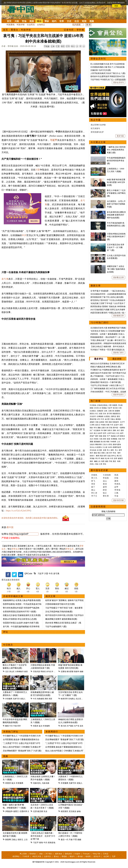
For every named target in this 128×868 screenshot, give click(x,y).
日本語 (106, 854)
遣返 (95, 453)
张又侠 (115, 408)
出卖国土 (93, 411)
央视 (104, 450)
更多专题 (120, 136)
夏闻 (116, 481)
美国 (32, 21)
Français (86, 854)
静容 (105, 490)
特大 (73, 46)
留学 (120, 450)
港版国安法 (116, 414)
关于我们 (49, 854)
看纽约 (72, 856)
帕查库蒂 (64, 699)
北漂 (35, 811)
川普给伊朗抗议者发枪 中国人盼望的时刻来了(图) (116, 237)
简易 (116, 475)
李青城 (117, 490)
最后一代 (64, 840)
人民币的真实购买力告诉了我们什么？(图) (108, 73)
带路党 (43, 671)
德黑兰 (16, 811)
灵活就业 (72, 811)
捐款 (41, 854)
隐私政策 (68, 854)
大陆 (17, 21)
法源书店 (47, 856)
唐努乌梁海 (117, 444)
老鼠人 (23, 699)
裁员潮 (40, 811)
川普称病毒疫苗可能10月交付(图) (60, 604)
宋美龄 (92, 458)
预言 (115, 461)
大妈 (101, 439)
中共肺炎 (93, 405)
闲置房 (36, 726)
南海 (41, 842)
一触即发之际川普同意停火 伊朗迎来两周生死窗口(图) (116, 150)
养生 (105, 464)
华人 (108, 450)
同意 (116, 6)
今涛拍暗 (107, 475)
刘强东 (96, 439)
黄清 (105, 484)
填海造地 (51, 842)
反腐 (103, 428)
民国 (101, 456)
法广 (91, 430)
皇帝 (116, 458)
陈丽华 (77, 671)
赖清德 (118, 419)
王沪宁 (122, 422)
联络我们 (33, 854)
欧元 (114, 433)
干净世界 (26, 856)
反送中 (116, 425)
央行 (118, 430)
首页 (9, 21)
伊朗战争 (9, 811)
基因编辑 (97, 442)
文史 (69, 21)
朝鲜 (105, 430)
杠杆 (91, 433)
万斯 (106, 422)
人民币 (109, 433)
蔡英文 (123, 436)
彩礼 (39, 783)
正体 (53, 46)
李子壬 (94, 496)
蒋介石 (119, 456)
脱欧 (114, 430)
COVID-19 (97, 408)
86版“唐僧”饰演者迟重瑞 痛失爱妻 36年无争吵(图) (116, 182)
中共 (24, 235)
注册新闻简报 (98, 507)
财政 (101, 436)
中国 (15, 726)
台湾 (118, 436)
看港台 (14, 30)
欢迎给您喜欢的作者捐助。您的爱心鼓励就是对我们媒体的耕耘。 (30, 518)
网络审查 (98, 444)
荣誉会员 (15, 549)
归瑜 (116, 478)
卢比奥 (120, 405)
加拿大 (110, 430)
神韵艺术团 (37, 856)
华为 (95, 428)
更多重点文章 (118, 277)
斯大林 (63, 726)
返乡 (40, 726)
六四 (120, 408)
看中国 (22, 11)
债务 (122, 430)
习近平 (54, 140)
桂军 (105, 456)
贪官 (121, 425)
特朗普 (115, 405)
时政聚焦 (11, 25)
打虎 (107, 428)
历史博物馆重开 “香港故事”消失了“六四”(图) (22, 751)
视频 (92, 21)
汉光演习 (93, 416)
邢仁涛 (94, 493)
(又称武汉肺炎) (102, 405)
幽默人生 (97, 461)
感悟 (107, 461)
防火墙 (103, 442)
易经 (92, 461)
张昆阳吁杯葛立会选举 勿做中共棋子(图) (21, 623)
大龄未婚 (45, 783)
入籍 (107, 453)
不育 (75, 840)
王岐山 (14, 840)
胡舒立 (20, 840)
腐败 (99, 428)
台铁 (106, 411)
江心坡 (105, 447)
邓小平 (98, 458)
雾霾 (91, 442)
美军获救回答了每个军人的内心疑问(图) (107, 297)
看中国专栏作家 (99, 470)
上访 (26, 840)
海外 (119, 453)
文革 (101, 464)
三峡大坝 (111, 411)
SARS (110, 447)
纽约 (54, 21)
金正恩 (107, 419)
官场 (24, 21)
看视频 (64, 856)
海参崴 (113, 436)
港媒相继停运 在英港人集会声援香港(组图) (22, 600)
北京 (7, 671)
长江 (97, 414)
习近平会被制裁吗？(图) (56, 627)
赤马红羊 (50, 671)
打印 (68, 46)
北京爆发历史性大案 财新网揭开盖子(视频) (108, 328)
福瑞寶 (88, 856)
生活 (77, 21)
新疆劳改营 (117, 447)
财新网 (8, 840)
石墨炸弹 (23, 811)
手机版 (47, 46)
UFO (99, 419)
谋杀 (81, 726)
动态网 (106, 856)
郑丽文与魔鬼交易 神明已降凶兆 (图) (106, 367)
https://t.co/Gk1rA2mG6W (18, 511)
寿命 (97, 464)
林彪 (102, 458)
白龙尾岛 (98, 447)
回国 (103, 453)
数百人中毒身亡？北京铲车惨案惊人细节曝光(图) (116, 193)
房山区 (12, 671)
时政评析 (21, 25)
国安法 (92, 414)
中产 (108, 436)
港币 (122, 433)
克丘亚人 (79, 699)
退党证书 (97, 856)
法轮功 (92, 444)
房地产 (92, 436)
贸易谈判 (116, 422)
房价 (105, 439)
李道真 (106, 478)
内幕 (108, 425)
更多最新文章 (118, 316)
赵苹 (116, 487)
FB (102, 430)
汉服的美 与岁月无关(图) (101, 70)
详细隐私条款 (25, 6)
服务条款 (59, 854)
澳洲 (97, 456)
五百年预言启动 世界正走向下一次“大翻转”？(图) (116, 247)
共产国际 (70, 726)
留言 (63, 46)
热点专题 (96, 120)
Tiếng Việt (96, 854)
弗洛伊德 (93, 419)
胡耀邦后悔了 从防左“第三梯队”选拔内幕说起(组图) (116, 269)
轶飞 (93, 481)
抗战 (109, 456)
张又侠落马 (95, 128)
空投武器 (36, 671)
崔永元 (98, 425)
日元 (118, 433)
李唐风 (117, 484)
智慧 (103, 461)
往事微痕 (100, 416)
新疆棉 (117, 411)
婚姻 (81, 671)
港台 (39, 21)
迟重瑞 (63, 671)
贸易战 (104, 408)
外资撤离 (9, 699)
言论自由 (93, 450)
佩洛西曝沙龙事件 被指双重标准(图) (61, 619)
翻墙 (7, 726)
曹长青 (106, 496)
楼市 (97, 436)
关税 (97, 422)
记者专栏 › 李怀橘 (74, 30)
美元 (95, 433)
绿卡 (111, 453)
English (77, 854)
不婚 (71, 840)
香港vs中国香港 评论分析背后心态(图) (20, 619)
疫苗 (101, 414)
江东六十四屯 (107, 444)
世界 (62, 21)
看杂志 (56, 856)
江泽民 (92, 425)
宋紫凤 (94, 475)
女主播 (100, 450)
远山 (105, 481)
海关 (91, 453)
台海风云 (41, 25)
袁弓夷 (5, 279)
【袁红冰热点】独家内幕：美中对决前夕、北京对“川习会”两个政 (43, 836)
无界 (114, 856)
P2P (123, 439)
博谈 (47, 21)
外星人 (92, 464)
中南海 (103, 425)
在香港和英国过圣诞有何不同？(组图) (20, 612)
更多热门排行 (118, 353)
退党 (118, 416)
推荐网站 (16, 856)
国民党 (114, 416)
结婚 (35, 783)
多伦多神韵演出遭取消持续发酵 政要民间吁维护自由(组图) (116, 215)
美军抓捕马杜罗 (97, 132)
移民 (112, 450)
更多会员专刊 (118, 82)
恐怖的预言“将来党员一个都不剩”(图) (106, 382)
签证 (99, 453)
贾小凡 (94, 478)
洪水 (105, 414)
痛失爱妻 (70, 671)
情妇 (91, 428)
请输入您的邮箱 (108, 511)
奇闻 (84, 21)
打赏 (58, 46)
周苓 (93, 484)
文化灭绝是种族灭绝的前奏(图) (59, 612)
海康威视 (40, 699)
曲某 (26, 671)
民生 (115, 453)
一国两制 (122, 428)
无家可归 (16, 699)
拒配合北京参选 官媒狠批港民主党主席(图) (22, 615)
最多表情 (117, 359)
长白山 (92, 447)
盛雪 (105, 487)
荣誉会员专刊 (98, 59)
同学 (19, 726)
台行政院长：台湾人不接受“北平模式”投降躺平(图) (116, 204)
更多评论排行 (118, 395)
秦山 (93, 490)
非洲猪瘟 (114, 439)
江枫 (116, 493)
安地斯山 (72, 699)
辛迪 (116, 496)
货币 (105, 433)
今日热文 (8, 645)
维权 (108, 442)
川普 (38, 170)
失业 (45, 811)
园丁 (93, 487)
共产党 (77, 726)
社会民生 (31, 25)
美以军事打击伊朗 (98, 125)
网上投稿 (23, 854)
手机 (111, 461)
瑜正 (105, 493)
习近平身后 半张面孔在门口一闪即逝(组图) (108, 79)
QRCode (28, 574)
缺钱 (79, 811)
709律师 (113, 442)
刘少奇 (107, 458)
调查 (46, 699)
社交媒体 (97, 430)
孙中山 (114, 456)
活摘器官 (100, 411)
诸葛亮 (120, 458)
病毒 (91, 408)
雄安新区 (64, 811)
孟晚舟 (92, 422)
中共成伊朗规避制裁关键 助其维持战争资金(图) (116, 161)
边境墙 (102, 422)
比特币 (100, 433)
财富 (105, 436)
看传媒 (80, 856)
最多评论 (99, 359)
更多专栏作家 (118, 500)
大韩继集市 (19, 671)
